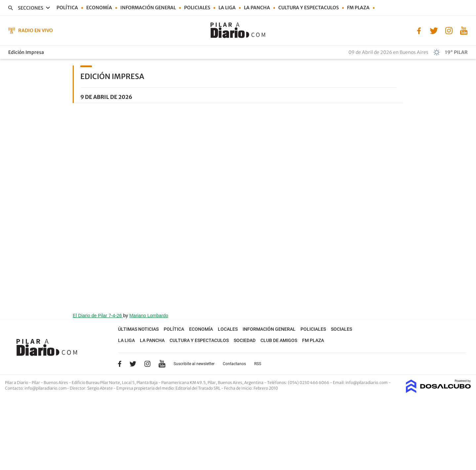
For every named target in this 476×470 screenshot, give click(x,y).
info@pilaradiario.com (46, 388)
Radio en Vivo (36, 30)
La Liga (227, 8)
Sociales (341, 329)
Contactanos (234, 364)
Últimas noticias (138, 329)
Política (67, 8)
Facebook (120, 364)
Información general (148, 8)
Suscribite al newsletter (194, 364)
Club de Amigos (279, 340)
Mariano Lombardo (149, 316)
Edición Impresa (26, 52)
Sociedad (245, 340)
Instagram (147, 364)
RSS (258, 364)
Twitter (133, 364)
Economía (99, 8)
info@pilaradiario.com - (368, 383)
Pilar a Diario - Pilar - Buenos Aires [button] (37, 383)
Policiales (197, 8)
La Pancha (257, 8)
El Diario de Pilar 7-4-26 (98, 316)
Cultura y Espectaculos (309, 8)
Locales (228, 329)
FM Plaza (358, 8)
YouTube (162, 364)
